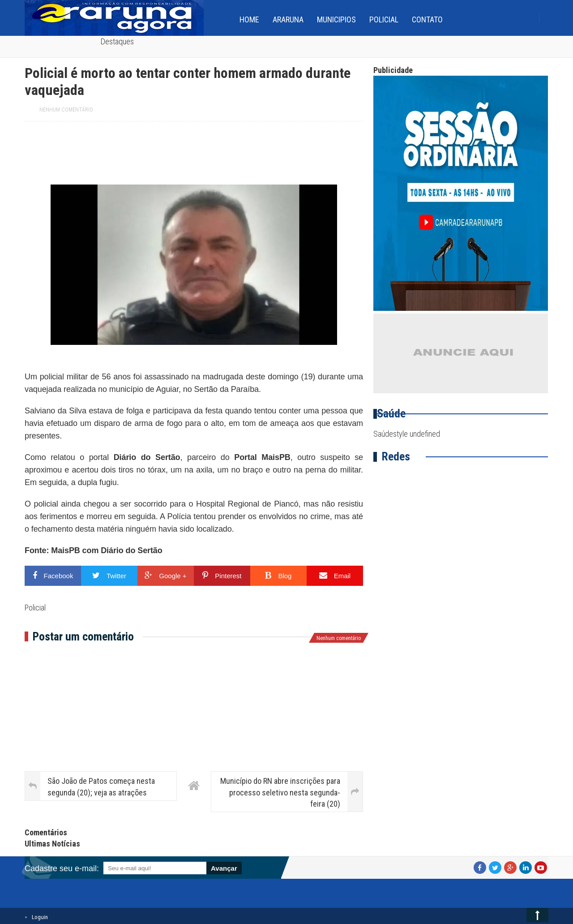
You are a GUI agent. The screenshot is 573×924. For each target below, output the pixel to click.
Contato (427, 19)
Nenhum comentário (66, 110)
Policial (384, 19)
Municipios (336, 19)
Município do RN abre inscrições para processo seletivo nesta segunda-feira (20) (280, 792)
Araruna (288, 19)
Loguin (40, 917)
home (249, 19)
